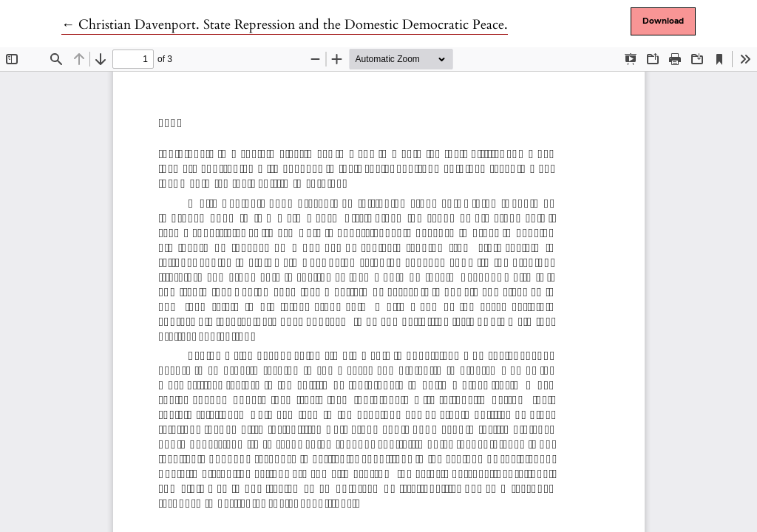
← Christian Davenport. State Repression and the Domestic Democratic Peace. (285, 25)
